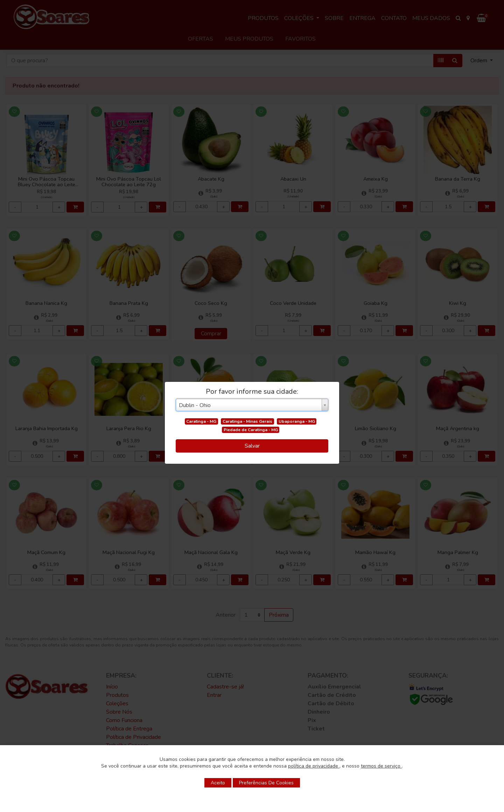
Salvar (252, 446)
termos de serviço (381, 766)
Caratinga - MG (201, 421)
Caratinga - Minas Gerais (247, 421)
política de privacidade (314, 766)
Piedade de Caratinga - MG (251, 430)
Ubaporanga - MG (297, 421)
